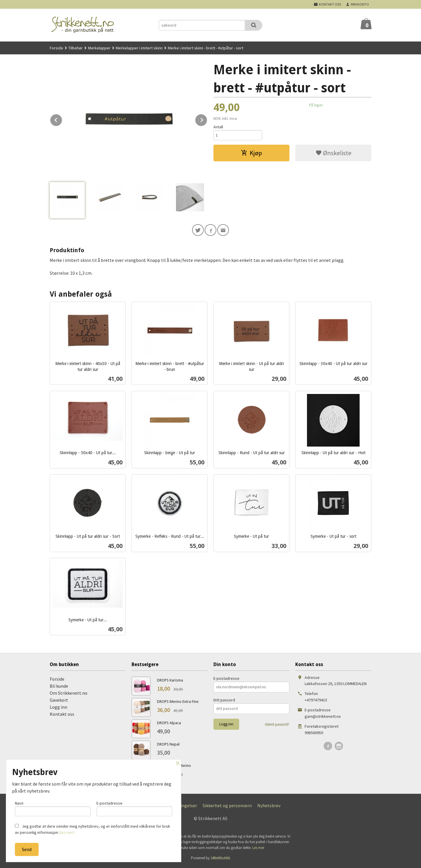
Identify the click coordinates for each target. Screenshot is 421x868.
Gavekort (59, 701)
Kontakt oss (62, 715)
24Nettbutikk (220, 859)
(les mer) (67, 832)
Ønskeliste (333, 154)
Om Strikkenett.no (69, 694)
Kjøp (251, 154)
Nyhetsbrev (269, 807)
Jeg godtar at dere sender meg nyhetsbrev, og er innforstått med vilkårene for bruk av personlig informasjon (93, 829)
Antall (218, 127)
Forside (56, 48)
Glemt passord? (277, 726)
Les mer (258, 849)
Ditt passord (224, 701)
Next (207, 119)
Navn (53, 808)
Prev (62, 119)
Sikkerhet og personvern (227, 807)
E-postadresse (226, 679)
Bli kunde (59, 687)
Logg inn (58, 708)
